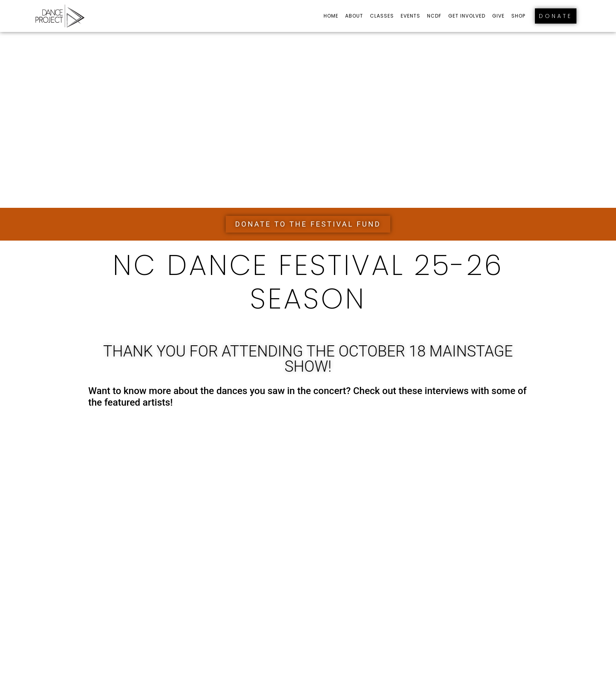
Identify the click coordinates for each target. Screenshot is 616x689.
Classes (382, 16)
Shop (518, 16)
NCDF (434, 16)
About (354, 16)
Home (331, 16)
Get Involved (467, 16)
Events (410, 16)
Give (498, 16)
